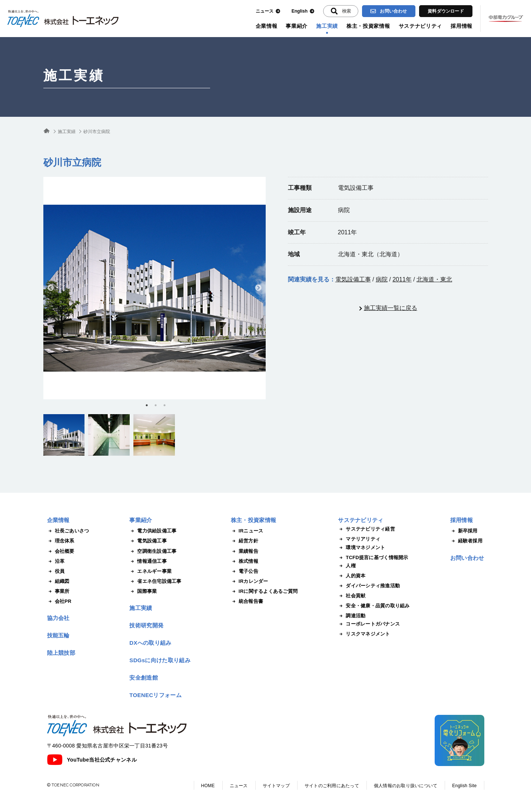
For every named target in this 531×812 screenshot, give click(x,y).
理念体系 (61, 541)
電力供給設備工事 (153, 531)
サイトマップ (276, 786)
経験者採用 (466, 541)
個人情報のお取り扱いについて (406, 786)
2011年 (402, 279)
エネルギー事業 (150, 571)
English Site (464, 786)
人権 (347, 566)
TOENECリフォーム (155, 695)
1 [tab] (147, 405)
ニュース (268, 11)
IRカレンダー (250, 581)
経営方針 (245, 541)
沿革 (56, 561)
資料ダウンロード (446, 11)
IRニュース (247, 531)
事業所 (58, 591)
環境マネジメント (361, 548)
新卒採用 (464, 531)
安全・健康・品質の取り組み (374, 606)
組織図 (58, 581)
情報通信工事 (148, 561)
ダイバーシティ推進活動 (369, 586)
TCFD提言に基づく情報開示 (373, 558)
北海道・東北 (434, 279)
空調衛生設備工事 (153, 551)
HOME (208, 786)
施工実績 (327, 26)
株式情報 (245, 561)
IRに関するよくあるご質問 (264, 591)
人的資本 (352, 576)
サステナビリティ (421, 26)
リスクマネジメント (364, 634)
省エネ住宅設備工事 (155, 581)
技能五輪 (58, 635)
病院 (382, 279)
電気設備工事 (353, 279)
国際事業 (143, 591)
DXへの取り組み (150, 643)
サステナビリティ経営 (366, 529)
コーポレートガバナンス (369, 624)
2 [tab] (156, 405)
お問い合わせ (389, 11)
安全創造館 (144, 678)
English (303, 11)
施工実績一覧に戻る (391, 308)
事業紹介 (297, 26)
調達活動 (352, 616)
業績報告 (245, 551)
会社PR (59, 601)
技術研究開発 (146, 625)
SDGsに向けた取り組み (160, 660)
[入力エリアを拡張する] (341, 11)
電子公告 (245, 571)
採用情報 (462, 26)
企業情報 (267, 26)
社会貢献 (352, 596)
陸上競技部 (61, 653)
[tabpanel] (155, 288)
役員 (56, 571)
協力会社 (58, 618)
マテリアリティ (359, 539)
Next (258, 288)
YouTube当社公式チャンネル (92, 760)
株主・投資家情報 (368, 26)
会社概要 (61, 551)
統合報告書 (247, 601)
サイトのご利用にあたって (332, 786)
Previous (51, 288)
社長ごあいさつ (68, 531)
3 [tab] (165, 405)
